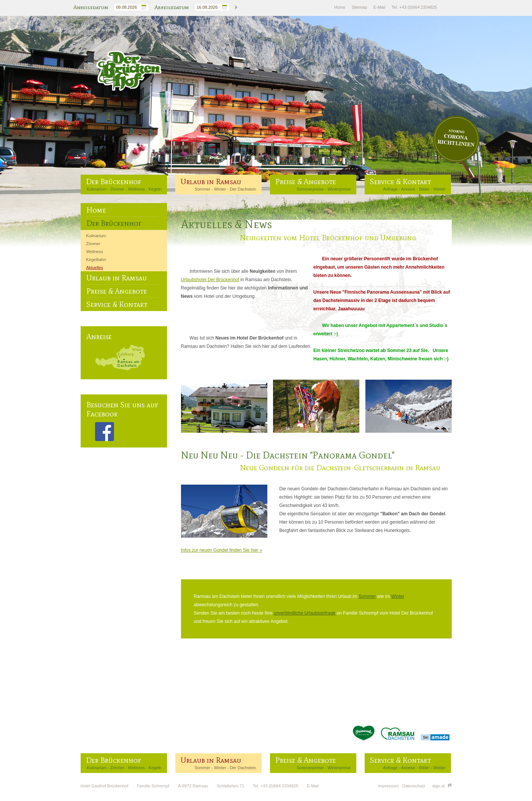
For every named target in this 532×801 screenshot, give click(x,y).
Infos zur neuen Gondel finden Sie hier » (222, 550)
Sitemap (359, 7)
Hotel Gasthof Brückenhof (105, 786)
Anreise (408, 189)
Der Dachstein (243, 189)
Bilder (424, 189)
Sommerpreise (310, 189)
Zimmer (117, 189)
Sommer (203, 189)
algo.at (442, 786)
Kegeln (155, 189)
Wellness (136, 189)
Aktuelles (95, 268)
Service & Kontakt (400, 181)
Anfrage (391, 189)
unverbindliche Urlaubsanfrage (305, 613)
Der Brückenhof (114, 181)
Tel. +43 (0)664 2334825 (414, 7)
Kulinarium (97, 189)
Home (340, 7)
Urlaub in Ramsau (211, 181)
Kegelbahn (96, 260)
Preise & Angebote (306, 181)
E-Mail (379, 7)
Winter (220, 189)
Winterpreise (339, 189)
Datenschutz (414, 786)
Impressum (388, 786)
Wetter (439, 189)
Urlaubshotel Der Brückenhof (210, 280)
